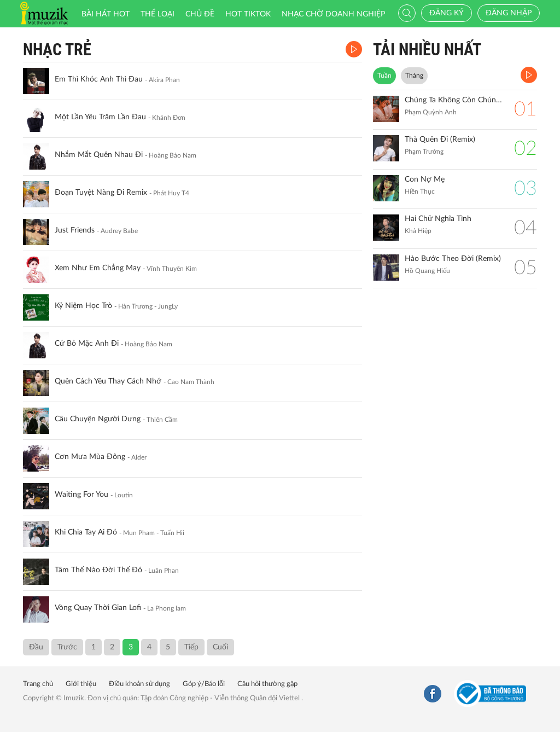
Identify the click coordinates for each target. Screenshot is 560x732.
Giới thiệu (81, 684)
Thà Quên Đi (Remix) (440, 140)
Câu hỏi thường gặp (267, 684)
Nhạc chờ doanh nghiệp (333, 14)
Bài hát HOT (106, 14)
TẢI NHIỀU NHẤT (427, 50)
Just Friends (75, 230)
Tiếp (191, 647)
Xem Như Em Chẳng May (98, 268)
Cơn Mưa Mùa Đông (90, 457)
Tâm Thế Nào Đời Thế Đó (98, 570)
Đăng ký (447, 13)
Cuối (220, 647)
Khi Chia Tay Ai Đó (86, 532)
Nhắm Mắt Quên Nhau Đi (99, 155)
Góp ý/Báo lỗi (204, 684)
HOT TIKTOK (248, 14)
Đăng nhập (509, 13)
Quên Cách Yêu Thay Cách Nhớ (108, 381)
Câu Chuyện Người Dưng (98, 419)
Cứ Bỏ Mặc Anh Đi (87, 344)
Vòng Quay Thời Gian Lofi (98, 608)
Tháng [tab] (414, 75)
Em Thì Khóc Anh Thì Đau (99, 79)
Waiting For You (81, 495)
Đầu (36, 647)
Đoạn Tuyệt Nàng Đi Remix (101, 193)
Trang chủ (38, 684)
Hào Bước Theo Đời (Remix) (453, 259)
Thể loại (157, 14)
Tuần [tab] (384, 75)
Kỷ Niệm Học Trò (83, 306)
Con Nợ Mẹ (425, 179)
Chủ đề (200, 14)
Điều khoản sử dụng (139, 684)
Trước (67, 647)
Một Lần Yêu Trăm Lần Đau (100, 117)
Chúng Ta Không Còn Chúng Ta (454, 100)
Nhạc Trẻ (57, 50)
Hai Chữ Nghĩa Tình (438, 219)
